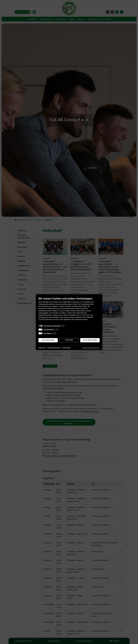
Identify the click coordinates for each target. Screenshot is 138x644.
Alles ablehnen (48, 340)
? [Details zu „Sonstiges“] (55, 333)
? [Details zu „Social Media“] (57, 330)
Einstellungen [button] (66, 348)
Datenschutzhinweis (54, 348)
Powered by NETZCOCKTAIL (91, 348)
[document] (69, 310)
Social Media (48, 330)
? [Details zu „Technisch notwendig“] (64, 326)
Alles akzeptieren (90, 340)
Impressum (42, 348)
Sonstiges (47, 333)
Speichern (69, 340)
